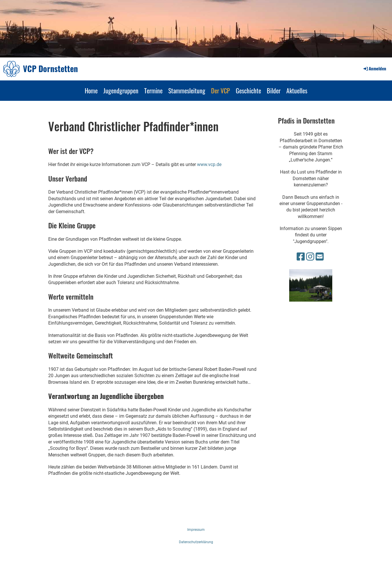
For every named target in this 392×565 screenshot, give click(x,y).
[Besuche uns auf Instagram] (310, 257)
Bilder (274, 90)
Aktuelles (297, 90)
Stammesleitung (187, 90)
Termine (153, 90)
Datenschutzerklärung (196, 542)
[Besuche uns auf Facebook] (301, 257)
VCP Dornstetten (50, 69)
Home (91, 90)
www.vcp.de (209, 164)
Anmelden (374, 68)
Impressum (196, 530)
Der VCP (221, 90)
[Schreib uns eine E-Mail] (320, 257)
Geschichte (248, 90)
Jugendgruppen (121, 90)
